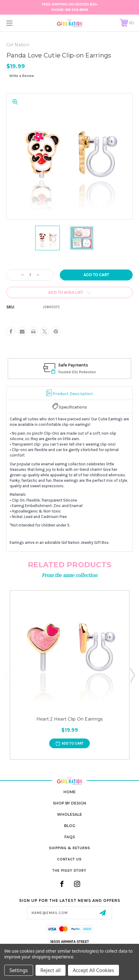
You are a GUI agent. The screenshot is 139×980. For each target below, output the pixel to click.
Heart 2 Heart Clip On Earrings (70, 719)
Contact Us (69, 859)
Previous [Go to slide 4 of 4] (7, 675)
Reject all (51, 970)
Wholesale (69, 814)
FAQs (70, 837)
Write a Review (22, 76)
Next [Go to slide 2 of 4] (132, 675)
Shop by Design (69, 803)
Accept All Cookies (93, 970)
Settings (19, 970)
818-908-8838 (77, 10)
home (69, 792)
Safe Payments (73, 365)
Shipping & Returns (69, 848)
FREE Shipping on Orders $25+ (70, 4)
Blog (70, 826)
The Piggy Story (69, 871)
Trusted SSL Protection (77, 372)
